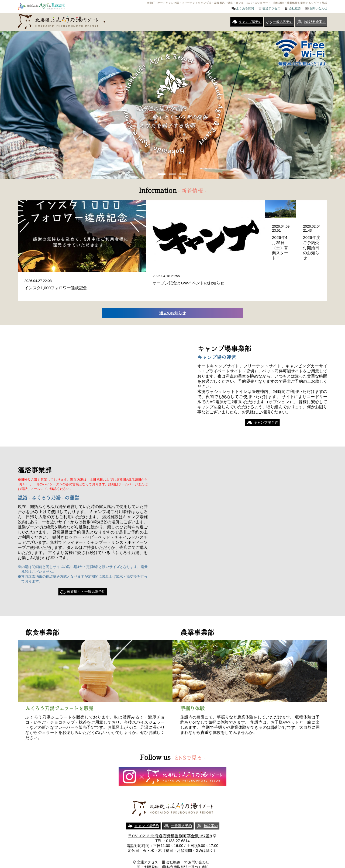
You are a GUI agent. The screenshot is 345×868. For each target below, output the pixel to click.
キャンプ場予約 (250, 22)
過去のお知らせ (173, 290)
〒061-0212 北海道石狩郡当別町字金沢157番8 (170, 813)
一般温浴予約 (283, 22)
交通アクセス (271, 8)
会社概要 (295, 8)
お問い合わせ (318, 8)
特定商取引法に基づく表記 (188, 844)
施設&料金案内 (315, 22)
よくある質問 (245, 8)
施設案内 (211, 803)
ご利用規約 (150, 844)
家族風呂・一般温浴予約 (86, 569)
